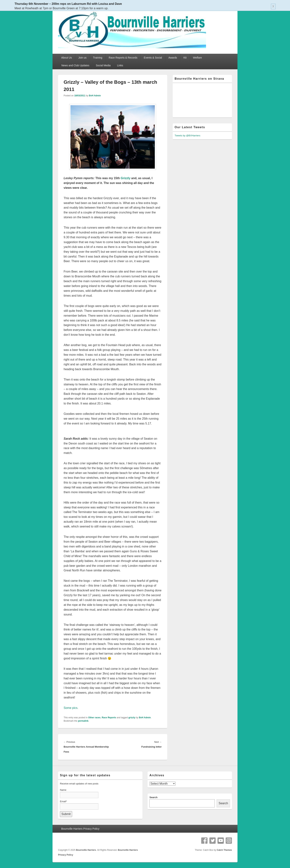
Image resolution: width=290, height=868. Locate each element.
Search (153, 797)
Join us (82, 58)
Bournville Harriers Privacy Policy (80, 829)
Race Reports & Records (123, 58)
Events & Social (153, 58)
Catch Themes (224, 850)
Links (120, 65)
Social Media (103, 65)
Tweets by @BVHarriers (187, 136)
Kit (185, 58)
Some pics (71, 708)
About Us (67, 58)
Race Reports (109, 718)
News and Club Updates (75, 65)
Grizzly (126, 178)
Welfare (197, 58)
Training (98, 58)
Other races (94, 718)
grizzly (132, 718)
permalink (83, 721)
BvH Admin (95, 96)
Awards (173, 58)
